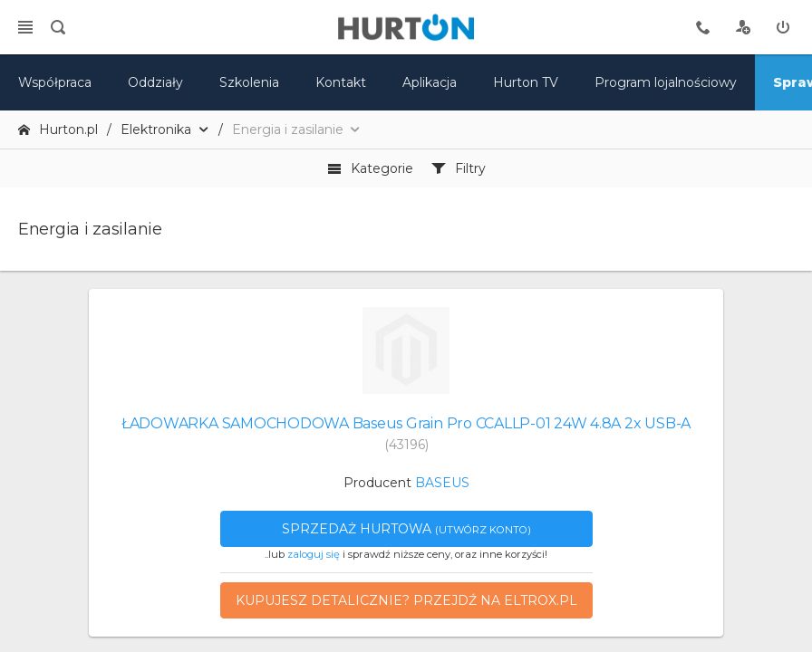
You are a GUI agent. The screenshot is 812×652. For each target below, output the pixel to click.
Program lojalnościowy (666, 82)
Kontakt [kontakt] (341, 82)
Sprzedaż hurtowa (406, 529)
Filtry (459, 168)
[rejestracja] (743, 27)
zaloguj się (314, 554)
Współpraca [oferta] (55, 82)
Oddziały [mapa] (155, 82)
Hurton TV (526, 82)
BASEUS (442, 483)
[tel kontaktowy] (703, 27)
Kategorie (370, 168)
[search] (58, 27)
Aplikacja (430, 82)
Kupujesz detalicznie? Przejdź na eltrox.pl (406, 600)
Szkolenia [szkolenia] (249, 82)
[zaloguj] (783, 27)
